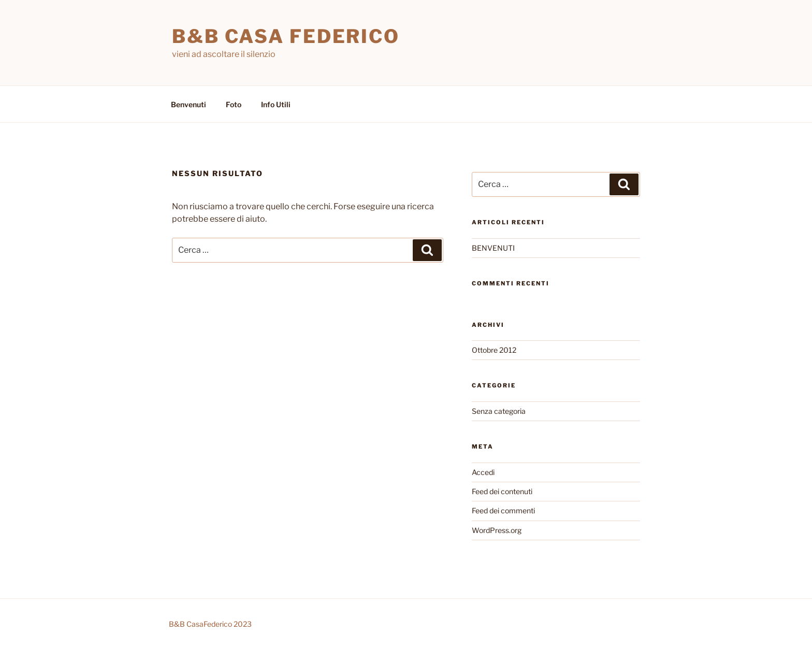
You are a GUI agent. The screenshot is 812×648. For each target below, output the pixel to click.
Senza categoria (499, 411)
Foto (234, 104)
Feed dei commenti (503, 510)
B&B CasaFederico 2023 (210, 624)
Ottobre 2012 (494, 350)
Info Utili (276, 104)
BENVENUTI (493, 248)
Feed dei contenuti (502, 491)
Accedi (483, 472)
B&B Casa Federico (286, 36)
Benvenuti (189, 104)
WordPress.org (497, 530)
